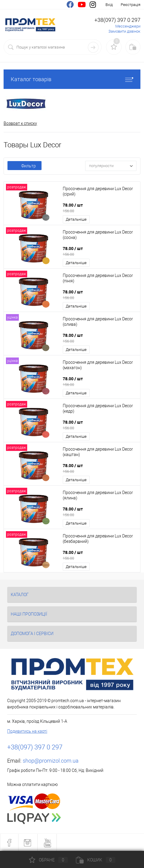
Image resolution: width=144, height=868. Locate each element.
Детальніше (76, 219)
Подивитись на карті (27, 731)
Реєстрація (131, 5)
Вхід (109, 5)
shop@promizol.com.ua (51, 761)
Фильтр (24, 166)
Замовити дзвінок (124, 31)
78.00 (99, 208)
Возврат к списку (20, 123)
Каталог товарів (72, 79)
